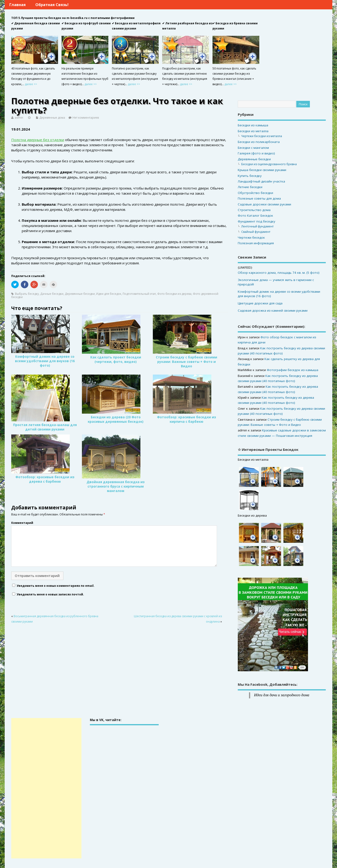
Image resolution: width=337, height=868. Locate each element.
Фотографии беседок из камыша (293, 370)
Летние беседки (250, 187)
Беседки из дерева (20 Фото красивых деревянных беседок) (116, 419)
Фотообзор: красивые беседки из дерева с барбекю (45, 479)
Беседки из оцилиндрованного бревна (269, 164)
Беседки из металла (253, 131)
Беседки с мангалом (253, 148)
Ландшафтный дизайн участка (261, 181)
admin (19, 118)
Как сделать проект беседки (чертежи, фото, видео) (116, 359)
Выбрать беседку (27, 294)
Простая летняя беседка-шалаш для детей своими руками (45, 427)
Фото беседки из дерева (174, 294)
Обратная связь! (52, 5)
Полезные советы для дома (259, 198)
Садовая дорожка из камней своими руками (273, 310)
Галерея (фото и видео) (256, 153)
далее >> (31, 84)
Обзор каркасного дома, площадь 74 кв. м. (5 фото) (279, 273)
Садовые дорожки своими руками (264, 204)
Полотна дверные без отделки (38, 140)
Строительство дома (254, 210)
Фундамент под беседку (256, 221)
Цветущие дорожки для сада (260, 303)
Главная (18, 5)
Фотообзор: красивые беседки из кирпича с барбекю (187, 419)
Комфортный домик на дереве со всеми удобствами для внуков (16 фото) (45, 361)
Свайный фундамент (256, 232)
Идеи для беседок (109, 294)
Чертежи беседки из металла (262, 136)
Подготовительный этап (139, 294)
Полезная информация (256, 243)
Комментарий (22, 523)
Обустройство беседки (255, 193)
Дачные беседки (52, 294)
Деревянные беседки (80, 294)
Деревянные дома (52, 118)
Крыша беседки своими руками (262, 170)
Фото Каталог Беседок (255, 215)
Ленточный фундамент (257, 226)
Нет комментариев (86, 118)
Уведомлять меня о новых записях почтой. (50, 594)
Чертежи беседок (251, 237)
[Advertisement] (46, 788)
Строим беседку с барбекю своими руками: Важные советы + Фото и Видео (187, 362)
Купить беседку (250, 176)
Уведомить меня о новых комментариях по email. (56, 586)
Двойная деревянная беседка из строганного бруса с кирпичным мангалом (116, 486)
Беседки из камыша (253, 125)
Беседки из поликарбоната (259, 142)
